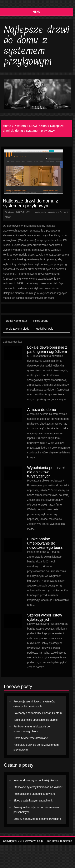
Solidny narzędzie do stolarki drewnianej (37, 819)
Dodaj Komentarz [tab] (16, 321)
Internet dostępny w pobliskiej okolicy (36, 780)
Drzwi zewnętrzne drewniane (31, 738)
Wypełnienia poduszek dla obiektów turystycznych (46, 472)
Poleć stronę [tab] (41, 321)
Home (7, 126)
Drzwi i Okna (38, 126)
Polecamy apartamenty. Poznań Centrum (38, 713)
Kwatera (20, 126)
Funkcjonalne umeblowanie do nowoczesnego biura (45, 543)
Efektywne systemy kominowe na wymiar (38, 787)
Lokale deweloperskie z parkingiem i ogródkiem (47, 349)
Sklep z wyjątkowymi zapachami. (33, 801)
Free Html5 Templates (59, 841)
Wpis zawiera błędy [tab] (18, 329)
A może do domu (42, 410)
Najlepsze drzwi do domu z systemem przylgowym (30, 203)
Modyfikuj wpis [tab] (45, 329)
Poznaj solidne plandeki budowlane (35, 794)
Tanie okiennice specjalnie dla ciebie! (36, 720)
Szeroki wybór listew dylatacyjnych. (45, 617)
